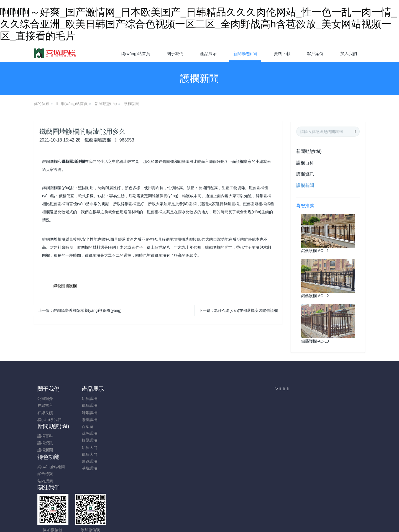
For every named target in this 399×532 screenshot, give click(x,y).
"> (278, 460)
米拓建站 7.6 (209, 498)
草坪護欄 (88, 433)
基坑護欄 (88, 468)
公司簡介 (49, 399)
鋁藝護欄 (88, 399)
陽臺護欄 (88, 420)
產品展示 (92, 389)
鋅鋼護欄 (88, 413)
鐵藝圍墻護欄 (65, 286)
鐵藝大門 (88, 454)
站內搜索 (168, 413)
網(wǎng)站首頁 (136, 54)
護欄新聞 (132, 104)
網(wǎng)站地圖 (174, 399)
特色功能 (171, 389)
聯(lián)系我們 (53, 420)
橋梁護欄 (88, 440)
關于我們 (52, 389)
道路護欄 (88, 461)
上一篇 (80, 310)
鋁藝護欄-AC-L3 (315, 341)
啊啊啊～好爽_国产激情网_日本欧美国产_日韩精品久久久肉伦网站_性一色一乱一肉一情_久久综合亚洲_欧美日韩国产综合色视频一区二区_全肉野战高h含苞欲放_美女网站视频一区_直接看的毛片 (198, 24)
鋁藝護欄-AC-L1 (315, 251)
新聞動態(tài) (106, 104)
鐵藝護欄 (88, 405)
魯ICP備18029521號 (199, 491)
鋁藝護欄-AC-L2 (315, 296)
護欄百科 (305, 163)
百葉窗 (86, 426)
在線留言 (49, 405)
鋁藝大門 (88, 448)
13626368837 (306, 401)
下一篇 (238, 310)
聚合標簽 (168, 405)
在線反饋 (49, 413)
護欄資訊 (305, 174)
